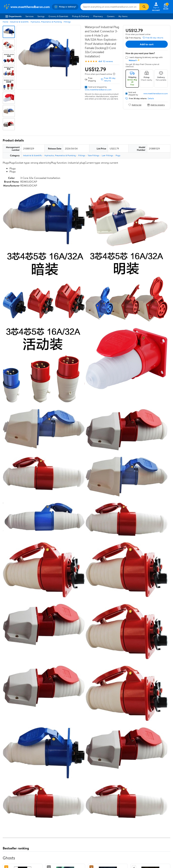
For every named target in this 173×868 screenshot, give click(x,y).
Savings (41, 16)
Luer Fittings (107, 155)
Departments (13, 16)
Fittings (67, 22)
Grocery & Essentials (58, 16)
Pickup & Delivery (81, 16)
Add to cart (147, 44)
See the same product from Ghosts (153, 706)
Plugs (118, 155)
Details (151, 98)
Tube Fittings (93, 155)
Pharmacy (98, 16)
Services (29, 16)
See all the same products (157, 850)
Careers (111, 16)
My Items (123, 16)
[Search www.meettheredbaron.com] (110, 7)
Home (5, 22)
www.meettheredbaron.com (98, 90)
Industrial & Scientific (19, 22)
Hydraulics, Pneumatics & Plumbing (46, 22)
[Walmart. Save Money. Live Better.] (27, 7)
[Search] (144, 7)
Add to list (135, 105)
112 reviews (108, 61)
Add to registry (156, 105)
